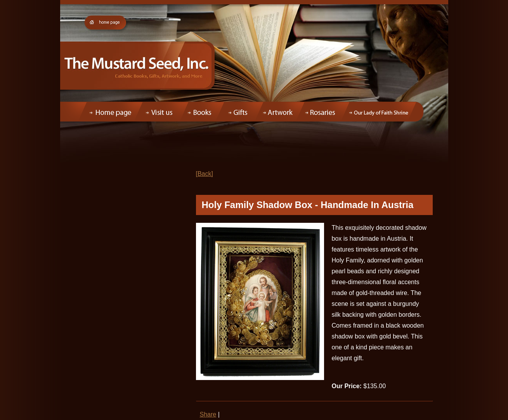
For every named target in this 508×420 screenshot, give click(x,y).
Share (208, 414)
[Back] (205, 174)
